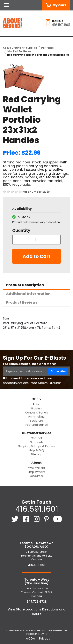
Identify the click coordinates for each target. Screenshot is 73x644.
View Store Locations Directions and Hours (36, 612)
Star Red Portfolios (19, 51)
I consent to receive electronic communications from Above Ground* (32, 381)
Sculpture (36, 421)
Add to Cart (36, 256)
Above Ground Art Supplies (20, 48)
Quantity (21, 230)
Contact (36, 438)
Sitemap (36, 454)
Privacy (45, 638)
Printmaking (36, 417)
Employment (37, 472)
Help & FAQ (36, 450)
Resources (37, 476)
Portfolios (47, 48)
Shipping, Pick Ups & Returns (37, 446)
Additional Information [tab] (28, 294)
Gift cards (36, 442)
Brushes (37, 408)
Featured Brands (37, 425)
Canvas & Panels (36, 413)
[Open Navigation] (6, 5)
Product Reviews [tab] (22, 302)
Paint (36, 404)
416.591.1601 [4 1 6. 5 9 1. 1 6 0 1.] (37, 509)
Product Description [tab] (25, 285)
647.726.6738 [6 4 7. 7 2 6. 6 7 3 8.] (37, 602)
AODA (30, 638)
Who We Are (37, 468)
